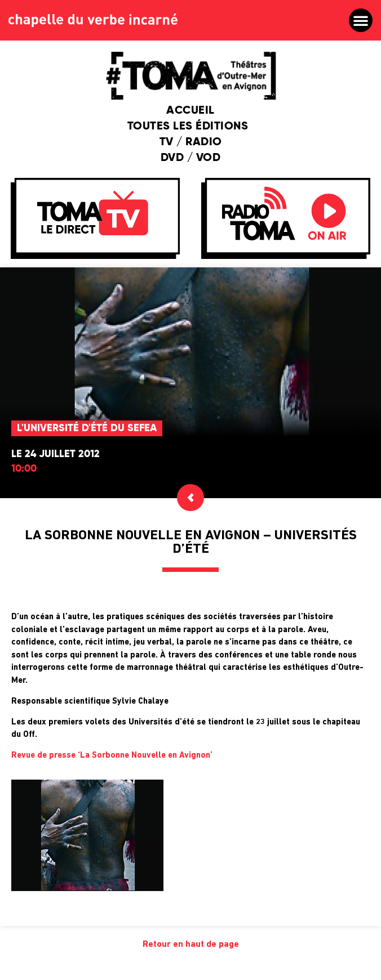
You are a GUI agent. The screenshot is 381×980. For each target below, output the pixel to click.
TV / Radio (191, 142)
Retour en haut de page (191, 945)
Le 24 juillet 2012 (56, 454)
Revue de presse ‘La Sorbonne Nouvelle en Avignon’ (112, 756)
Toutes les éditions (191, 127)
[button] (361, 20)
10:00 (24, 469)
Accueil (191, 111)
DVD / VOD (191, 158)
